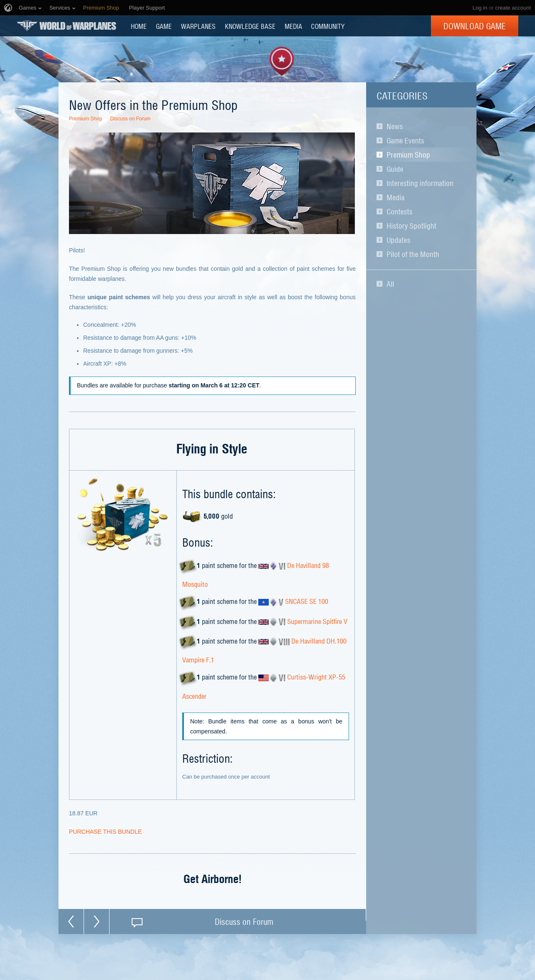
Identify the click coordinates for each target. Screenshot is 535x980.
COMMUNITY (328, 26)
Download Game (475, 26)
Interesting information (420, 183)
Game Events (405, 140)
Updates (399, 240)
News (395, 126)
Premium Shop (408, 155)
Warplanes (198, 26)
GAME (164, 26)
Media (396, 197)
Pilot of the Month (413, 254)
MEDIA (293, 26)
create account (513, 8)
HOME (139, 26)
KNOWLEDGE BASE (250, 26)
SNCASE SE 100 (307, 601)
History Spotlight (411, 226)
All (390, 284)
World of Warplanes (66, 26)
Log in (480, 8)
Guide (395, 169)
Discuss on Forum (130, 119)
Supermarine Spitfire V (317, 621)
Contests (400, 211)
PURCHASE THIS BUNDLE (105, 832)
